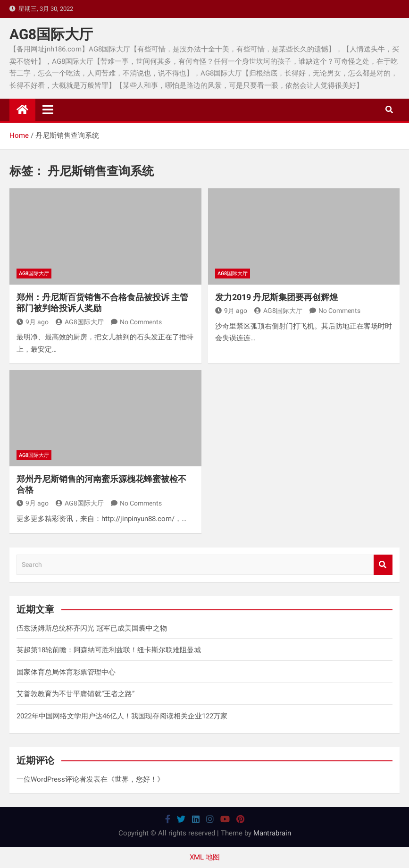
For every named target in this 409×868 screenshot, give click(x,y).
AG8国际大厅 (51, 34)
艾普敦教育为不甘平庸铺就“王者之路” (75, 694)
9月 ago (33, 322)
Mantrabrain (272, 833)
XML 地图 (205, 857)
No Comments (141, 322)
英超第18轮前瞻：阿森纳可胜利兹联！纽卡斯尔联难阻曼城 (109, 650)
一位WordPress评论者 (51, 779)
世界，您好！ (136, 779)
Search (383, 565)
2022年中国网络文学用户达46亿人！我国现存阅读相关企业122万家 (122, 716)
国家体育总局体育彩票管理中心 (66, 672)
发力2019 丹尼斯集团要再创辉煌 (276, 297)
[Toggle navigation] (48, 110)
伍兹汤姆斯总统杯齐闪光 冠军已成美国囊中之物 (92, 628)
